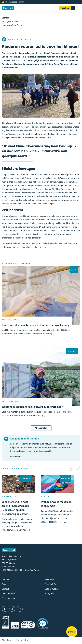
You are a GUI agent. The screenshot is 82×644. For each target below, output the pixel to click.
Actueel (5, 580)
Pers (4, 584)
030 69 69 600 (8, 563)
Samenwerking (9, 598)
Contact (5, 589)
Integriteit (50, 593)
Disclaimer (7, 640)
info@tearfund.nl (9, 567)
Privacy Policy (22, 640)
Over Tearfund (8, 593)
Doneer (72, 632)
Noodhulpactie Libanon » (15, 2)
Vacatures (50, 580)
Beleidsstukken (52, 589)
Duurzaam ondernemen (20, 39)
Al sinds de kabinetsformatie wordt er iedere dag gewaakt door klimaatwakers (37, 123)
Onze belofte (51, 584)
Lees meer (41, 305)
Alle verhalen (41, 428)
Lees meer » (16, 457)
